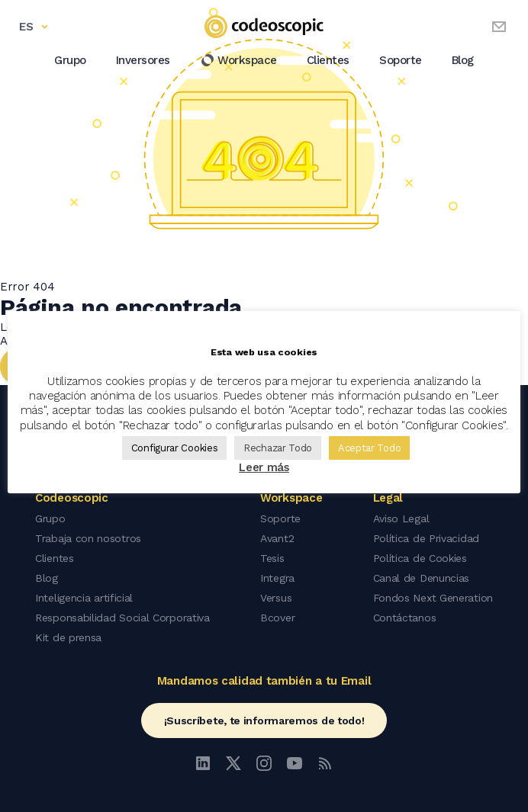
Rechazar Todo (278, 448)
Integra (277, 578)
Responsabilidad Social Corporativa (122, 618)
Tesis (272, 558)
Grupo (70, 60)
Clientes (328, 60)
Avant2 (277, 538)
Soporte (401, 60)
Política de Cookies (420, 558)
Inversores (143, 60)
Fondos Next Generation (433, 598)
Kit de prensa (68, 637)
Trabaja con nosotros (88, 538)
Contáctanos (405, 618)
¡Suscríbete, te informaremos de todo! (264, 721)
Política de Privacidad (426, 538)
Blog (463, 60)
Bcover (277, 618)
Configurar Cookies (175, 448)
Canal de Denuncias (422, 578)
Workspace (238, 60)
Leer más (264, 467)
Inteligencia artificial (84, 598)
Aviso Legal (401, 518)
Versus (276, 598)
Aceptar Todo (369, 448)
